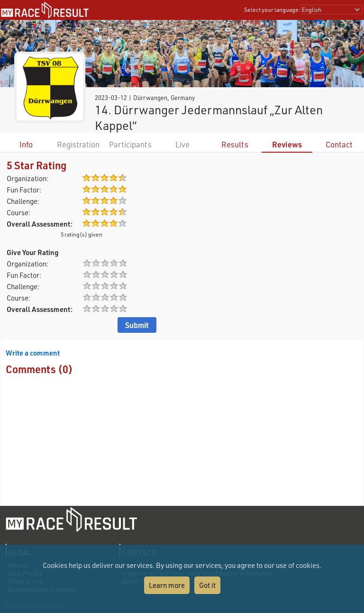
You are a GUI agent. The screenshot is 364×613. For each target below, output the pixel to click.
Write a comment (33, 353)
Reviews (287, 144)
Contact (339, 144)
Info (26, 144)
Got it (207, 585)
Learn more (167, 585)
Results (235, 144)
